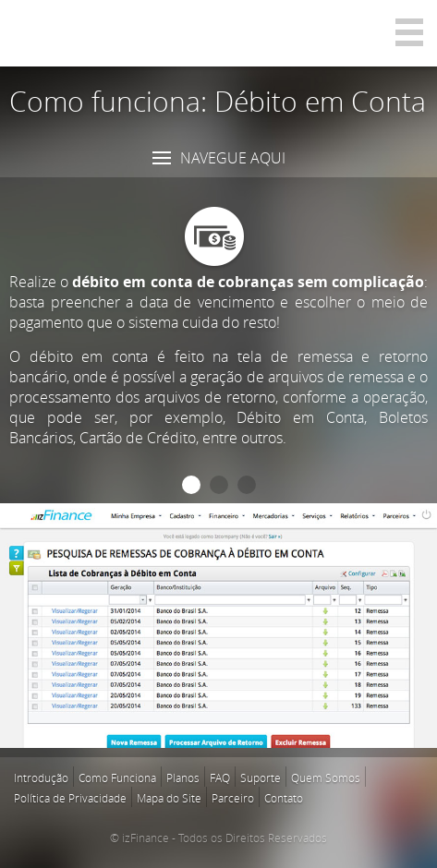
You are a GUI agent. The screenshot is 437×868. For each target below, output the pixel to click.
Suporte (261, 778)
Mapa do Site (169, 798)
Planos (183, 778)
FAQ (220, 778)
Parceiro (233, 798)
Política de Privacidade (70, 798)
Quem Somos (326, 778)
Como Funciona (117, 778)
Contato (284, 798)
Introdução (41, 778)
